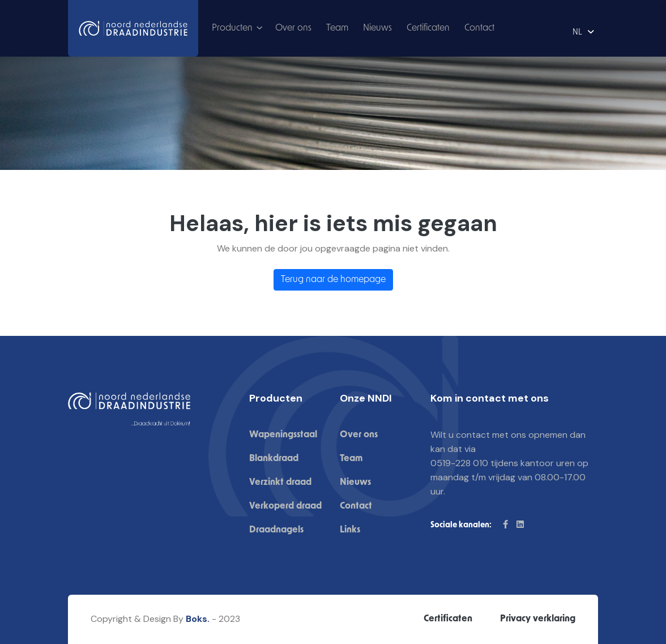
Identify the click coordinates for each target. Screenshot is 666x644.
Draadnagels (276, 530)
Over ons (293, 28)
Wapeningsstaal (283, 435)
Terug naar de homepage (333, 280)
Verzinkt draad (280, 483)
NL (577, 33)
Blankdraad (274, 459)
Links (350, 530)
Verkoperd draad (285, 506)
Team (337, 28)
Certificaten (428, 28)
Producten (232, 28)
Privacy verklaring (538, 619)
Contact (479, 28)
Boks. (198, 619)
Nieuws (377, 28)
